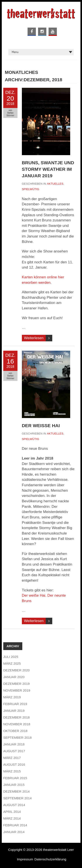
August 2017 (14, 751)
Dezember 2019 (17, 684)
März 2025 (12, 663)
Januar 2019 (14, 711)
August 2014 (14, 805)
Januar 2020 (14, 677)
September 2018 (17, 738)
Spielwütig (31, 189)
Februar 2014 (15, 825)
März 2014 (12, 818)
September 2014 (17, 798)
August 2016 (14, 764)
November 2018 (17, 724)
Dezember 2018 (17, 717)
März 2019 (12, 697)
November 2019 (17, 690)
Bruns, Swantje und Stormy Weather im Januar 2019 (48, 169)
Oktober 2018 (15, 731)
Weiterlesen (34, 338)
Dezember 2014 (17, 791)
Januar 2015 (14, 785)
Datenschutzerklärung (50, 859)
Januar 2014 (14, 832)
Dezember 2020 (17, 670)
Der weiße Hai (41, 426)
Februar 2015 (15, 778)
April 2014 (12, 812)
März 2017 (12, 758)
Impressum (25, 859)
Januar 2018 (14, 744)
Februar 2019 (15, 704)
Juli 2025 (11, 657)
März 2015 (12, 771)
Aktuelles (55, 184)
